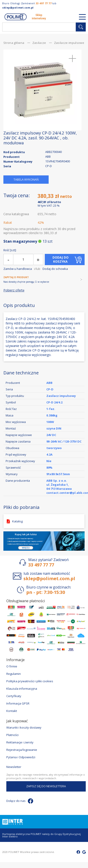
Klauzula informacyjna (22, 689)
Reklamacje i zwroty (20, 742)
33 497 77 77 (44, 3)
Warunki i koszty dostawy (24, 727)
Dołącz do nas (20, 801)
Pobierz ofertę (14, 290)
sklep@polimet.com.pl (18, 8)
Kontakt (12, 711)
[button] (72, 58)
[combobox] (39, 27)
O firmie (12, 666)
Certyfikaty (14, 696)
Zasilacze (39, 43)
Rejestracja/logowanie (22, 750)
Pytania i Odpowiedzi (21, 757)
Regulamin (14, 674)
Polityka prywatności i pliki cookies (30, 681)
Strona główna (14, 43)
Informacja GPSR (18, 703)
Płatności (12, 735)
